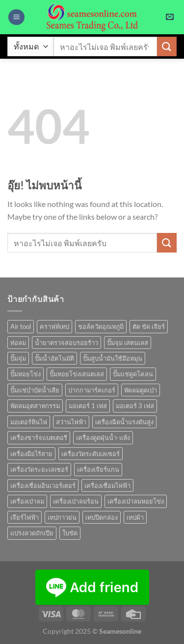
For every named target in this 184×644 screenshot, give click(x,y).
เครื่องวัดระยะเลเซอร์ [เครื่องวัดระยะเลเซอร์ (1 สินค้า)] (39, 469)
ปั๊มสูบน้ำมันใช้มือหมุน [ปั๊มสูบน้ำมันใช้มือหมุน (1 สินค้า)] (113, 358)
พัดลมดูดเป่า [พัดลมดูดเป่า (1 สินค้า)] (141, 390)
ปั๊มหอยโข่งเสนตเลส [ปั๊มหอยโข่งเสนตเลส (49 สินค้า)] (77, 374)
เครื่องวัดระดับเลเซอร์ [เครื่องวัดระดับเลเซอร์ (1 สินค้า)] (91, 454)
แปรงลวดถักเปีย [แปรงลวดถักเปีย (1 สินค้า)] (32, 533)
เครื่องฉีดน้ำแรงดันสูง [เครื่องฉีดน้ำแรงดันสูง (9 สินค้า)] (124, 422)
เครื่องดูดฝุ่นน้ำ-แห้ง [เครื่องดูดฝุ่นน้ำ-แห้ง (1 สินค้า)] (103, 437)
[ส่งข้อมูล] (167, 46)
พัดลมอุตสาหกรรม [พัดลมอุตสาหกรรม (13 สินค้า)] (35, 406)
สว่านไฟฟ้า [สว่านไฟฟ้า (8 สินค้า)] (71, 422)
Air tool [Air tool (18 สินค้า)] (21, 326)
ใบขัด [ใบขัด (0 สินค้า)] (70, 533)
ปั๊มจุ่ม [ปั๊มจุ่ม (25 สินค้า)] (18, 358)
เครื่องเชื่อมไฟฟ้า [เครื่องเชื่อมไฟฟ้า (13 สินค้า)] (107, 485)
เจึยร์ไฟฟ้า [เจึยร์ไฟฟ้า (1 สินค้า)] (25, 517)
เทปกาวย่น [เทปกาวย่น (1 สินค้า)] (62, 517)
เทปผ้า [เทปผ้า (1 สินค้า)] (135, 517)
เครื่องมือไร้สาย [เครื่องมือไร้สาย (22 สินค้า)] (31, 454)
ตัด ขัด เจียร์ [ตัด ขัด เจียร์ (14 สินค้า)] (149, 326)
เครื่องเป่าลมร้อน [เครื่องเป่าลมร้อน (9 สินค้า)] (76, 501)
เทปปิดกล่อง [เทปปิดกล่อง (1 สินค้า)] (102, 517)
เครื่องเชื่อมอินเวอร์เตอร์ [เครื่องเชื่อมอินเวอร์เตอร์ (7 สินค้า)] (43, 485)
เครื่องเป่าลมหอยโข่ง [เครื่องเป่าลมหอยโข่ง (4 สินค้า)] (136, 501)
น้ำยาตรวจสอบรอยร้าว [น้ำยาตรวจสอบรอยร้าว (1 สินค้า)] (66, 343)
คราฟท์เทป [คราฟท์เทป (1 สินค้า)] (54, 326)
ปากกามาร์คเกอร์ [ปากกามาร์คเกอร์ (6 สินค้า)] (92, 390)
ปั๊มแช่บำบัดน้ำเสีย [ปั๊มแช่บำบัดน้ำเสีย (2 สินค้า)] (35, 390)
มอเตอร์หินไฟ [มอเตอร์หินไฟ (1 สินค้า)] (29, 422)
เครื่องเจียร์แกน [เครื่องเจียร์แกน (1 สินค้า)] (98, 469)
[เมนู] (16, 17)
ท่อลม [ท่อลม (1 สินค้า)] (18, 343)
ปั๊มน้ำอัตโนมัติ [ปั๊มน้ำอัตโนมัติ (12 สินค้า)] (54, 358)
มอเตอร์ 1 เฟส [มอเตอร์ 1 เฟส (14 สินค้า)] (88, 406)
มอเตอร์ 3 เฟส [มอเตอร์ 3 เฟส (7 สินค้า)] (135, 406)
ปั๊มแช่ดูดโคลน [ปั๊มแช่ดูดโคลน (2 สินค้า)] (133, 374)
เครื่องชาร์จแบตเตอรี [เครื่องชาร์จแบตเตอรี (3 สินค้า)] (39, 437)
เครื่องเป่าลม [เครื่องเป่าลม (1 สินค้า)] (27, 501)
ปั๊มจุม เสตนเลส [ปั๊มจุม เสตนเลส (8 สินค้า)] (128, 343)
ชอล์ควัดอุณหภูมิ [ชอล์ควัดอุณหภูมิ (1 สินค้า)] (101, 326)
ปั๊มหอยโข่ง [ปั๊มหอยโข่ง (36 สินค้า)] (26, 374)
